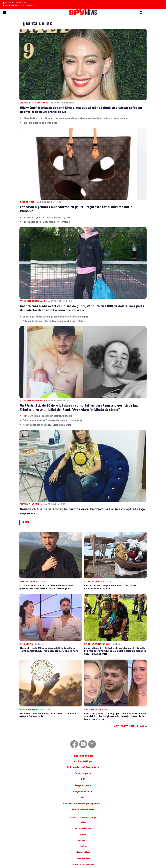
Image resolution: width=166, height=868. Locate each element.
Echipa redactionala (83, 767)
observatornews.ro (83, 822)
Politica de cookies (83, 713)
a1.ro (83, 780)
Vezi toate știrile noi (125, 684)
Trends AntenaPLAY (83, 846)
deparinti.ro (83, 810)
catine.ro (83, 798)
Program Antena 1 (83, 749)
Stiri (83, 755)
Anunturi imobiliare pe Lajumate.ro (83, 761)
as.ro (83, 792)
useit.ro (83, 834)
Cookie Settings (83, 719)
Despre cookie (83, 743)
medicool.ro (83, 816)
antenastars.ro (83, 786)
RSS (83, 737)
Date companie (83, 731)
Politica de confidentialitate (83, 725)
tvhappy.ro (83, 828)
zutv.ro (83, 840)
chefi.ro (83, 804)
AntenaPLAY (83, 852)
